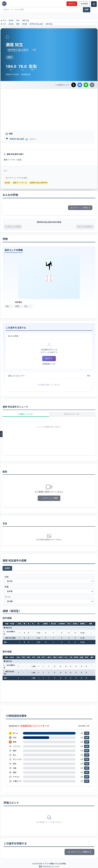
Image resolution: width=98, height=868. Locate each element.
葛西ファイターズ (20, 183)
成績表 (7, 568)
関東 (18, 24)
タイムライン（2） (72, 414)
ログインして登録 (49, 498)
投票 (87, 733)
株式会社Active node (51, 866)
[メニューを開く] (1, 434)
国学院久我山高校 (36, 24)
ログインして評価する (80, 208)
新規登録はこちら (49, 364)
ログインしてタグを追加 (16, 178)
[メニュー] (94, 4)
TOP (3, 21)
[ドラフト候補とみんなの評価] (4, 4)
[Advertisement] (49, 108)
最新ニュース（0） (26, 414)
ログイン (72, 4)
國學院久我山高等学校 (39, 183)
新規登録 (84, 4)
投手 (18, 20)
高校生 (11, 20)
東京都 (25, 24)
